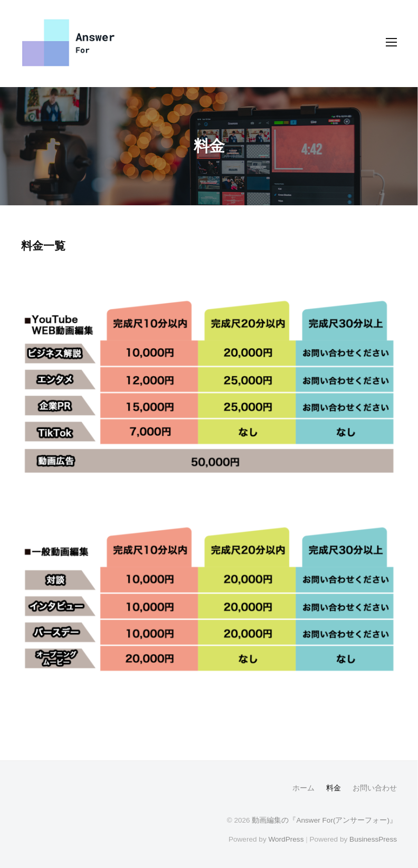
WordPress (286, 839)
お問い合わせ (375, 788)
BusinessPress (373, 839)
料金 (334, 788)
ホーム (303, 788)
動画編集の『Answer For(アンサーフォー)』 (324, 820)
